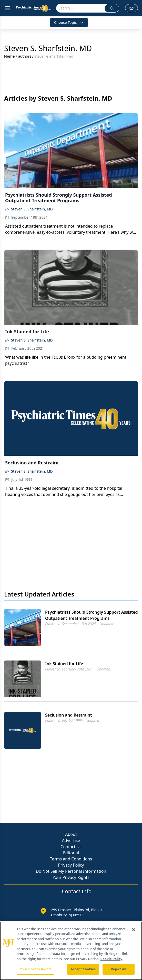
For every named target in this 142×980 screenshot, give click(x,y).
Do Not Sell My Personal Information (71, 871)
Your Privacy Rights (71, 877)
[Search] (80, 8)
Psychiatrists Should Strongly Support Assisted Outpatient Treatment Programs (92, 615)
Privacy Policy (71, 865)
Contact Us (71, 847)
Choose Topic (69, 22)
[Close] (134, 930)
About (71, 834)
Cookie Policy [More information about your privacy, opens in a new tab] (111, 959)
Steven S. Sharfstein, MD (32, 209)
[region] (71, 951)
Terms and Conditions (71, 859)
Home (9, 56)
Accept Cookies (83, 969)
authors (25, 56)
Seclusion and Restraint (69, 715)
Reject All (119, 969)
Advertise (71, 840)
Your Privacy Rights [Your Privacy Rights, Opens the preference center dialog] (36, 969)
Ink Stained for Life (64, 664)
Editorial (71, 853)
